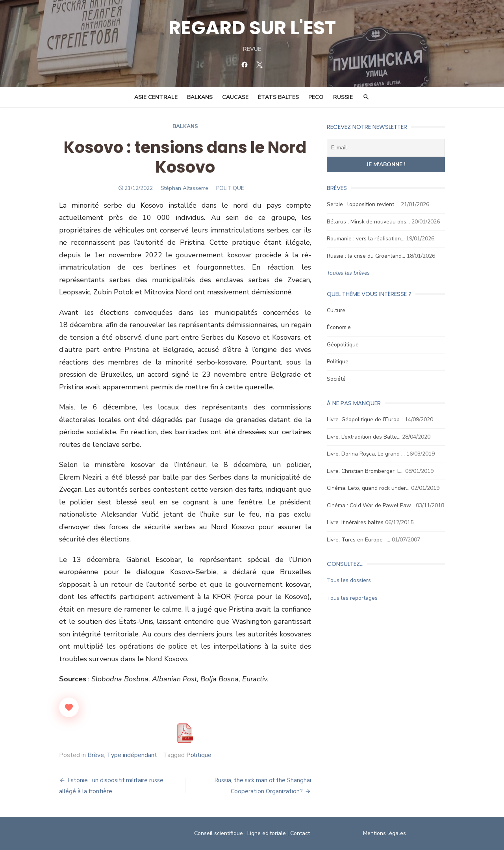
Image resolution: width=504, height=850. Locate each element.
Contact (300, 833)
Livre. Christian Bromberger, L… (365, 471)
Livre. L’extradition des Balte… (364, 437)
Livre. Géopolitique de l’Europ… (365, 419)
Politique (199, 755)
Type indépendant (132, 755)
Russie (343, 97)
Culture (336, 310)
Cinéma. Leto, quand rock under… (368, 488)
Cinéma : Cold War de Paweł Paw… (371, 505)
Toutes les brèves (348, 273)
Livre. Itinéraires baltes (355, 522)
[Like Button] (69, 707)
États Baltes (278, 97)
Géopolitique (343, 345)
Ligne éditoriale (267, 833)
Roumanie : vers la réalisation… (366, 239)
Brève (96, 755)
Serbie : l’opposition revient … (363, 204)
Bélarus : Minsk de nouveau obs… (368, 222)
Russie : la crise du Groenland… (366, 256)
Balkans (200, 97)
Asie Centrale (156, 97)
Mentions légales (384, 833)
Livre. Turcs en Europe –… (359, 540)
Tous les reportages (352, 598)
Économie (339, 327)
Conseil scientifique (219, 833)
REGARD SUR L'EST (252, 28)
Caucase (235, 97)
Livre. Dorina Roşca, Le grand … (366, 454)
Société (336, 379)
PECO (316, 97)
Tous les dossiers (349, 580)
